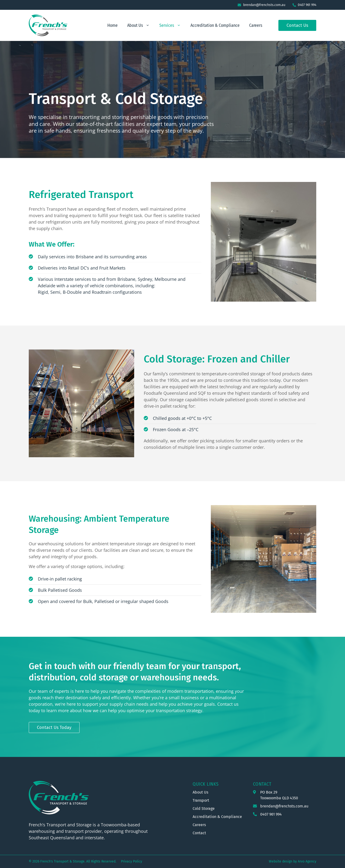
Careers (256, 25)
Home (112, 25)
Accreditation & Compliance (215, 25)
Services (170, 25)
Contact (262, 784)
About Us (138, 25)
